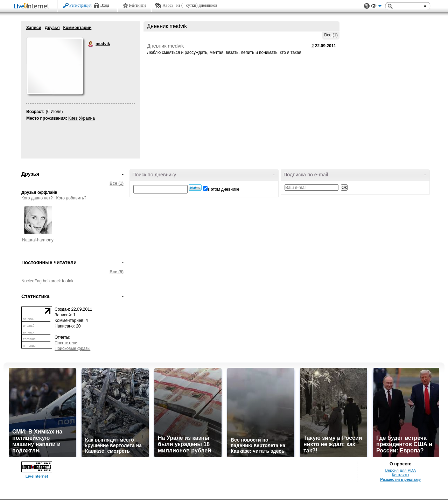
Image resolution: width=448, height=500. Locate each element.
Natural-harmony (38, 240)
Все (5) (117, 272)
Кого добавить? (71, 198)
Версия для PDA (400, 470)
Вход (105, 5)
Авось (168, 5)
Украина (87, 118)
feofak (68, 281)
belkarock (52, 281)
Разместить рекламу (400, 479)
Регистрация (80, 5)
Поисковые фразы (72, 348)
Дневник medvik (165, 46)
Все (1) (331, 35)
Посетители (66, 343)
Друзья (52, 28)
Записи (34, 28)
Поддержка (367, 6)
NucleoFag (31, 281)
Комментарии (77, 28)
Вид (376, 7)
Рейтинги (138, 5)
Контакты (401, 475)
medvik (91, 44)
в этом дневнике (223, 189)
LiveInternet (33, 6)
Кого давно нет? (37, 198)
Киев (73, 118)
